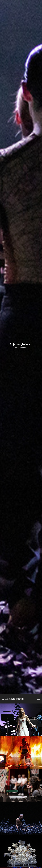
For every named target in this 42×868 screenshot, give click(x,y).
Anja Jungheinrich (14, 699)
